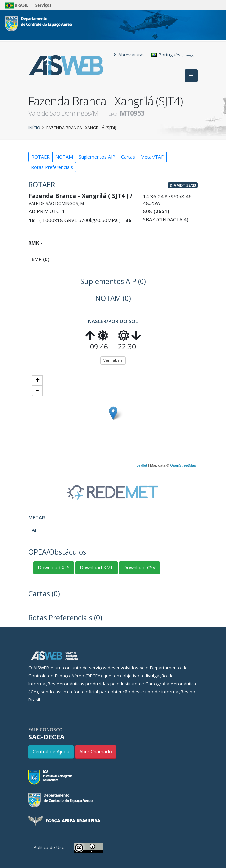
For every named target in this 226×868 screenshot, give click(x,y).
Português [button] (173, 55)
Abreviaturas (129, 55)
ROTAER (41, 157)
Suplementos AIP (97, 157)
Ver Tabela (113, 360)
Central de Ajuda (51, 752)
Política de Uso (49, 847)
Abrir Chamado (96, 752)
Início (34, 128)
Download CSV (140, 568)
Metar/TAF (152, 157)
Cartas (128, 157)
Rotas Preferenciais (52, 167)
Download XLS (54, 568)
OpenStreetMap (183, 465)
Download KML (96, 568)
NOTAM (64, 157)
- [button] (37, 391)
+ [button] (38, 381)
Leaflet (142, 465)
